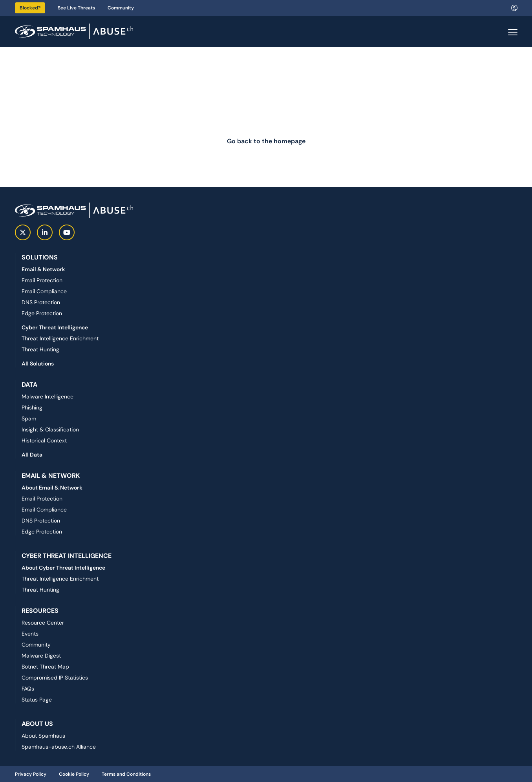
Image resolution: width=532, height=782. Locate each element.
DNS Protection (41, 302)
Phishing (32, 407)
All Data (32, 455)
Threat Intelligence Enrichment (60, 338)
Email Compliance (44, 291)
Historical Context (44, 440)
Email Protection (42, 280)
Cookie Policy (74, 774)
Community (121, 8)
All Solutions (38, 364)
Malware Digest (41, 656)
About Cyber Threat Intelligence (63, 568)
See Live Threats (76, 8)
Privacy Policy (31, 774)
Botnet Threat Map (45, 667)
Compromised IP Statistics (55, 678)
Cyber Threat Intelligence (55, 327)
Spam (29, 418)
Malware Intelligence (48, 396)
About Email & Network (52, 488)
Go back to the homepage (266, 141)
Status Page (37, 700)
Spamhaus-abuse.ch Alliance (59, 747)
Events (30, 634)
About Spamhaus (43, 736)
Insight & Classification (50, 429)
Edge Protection (42, 313)
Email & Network (43, 269)
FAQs (28, 689)
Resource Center (43, 623)
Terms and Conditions (126, 774)
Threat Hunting (40, 349)
